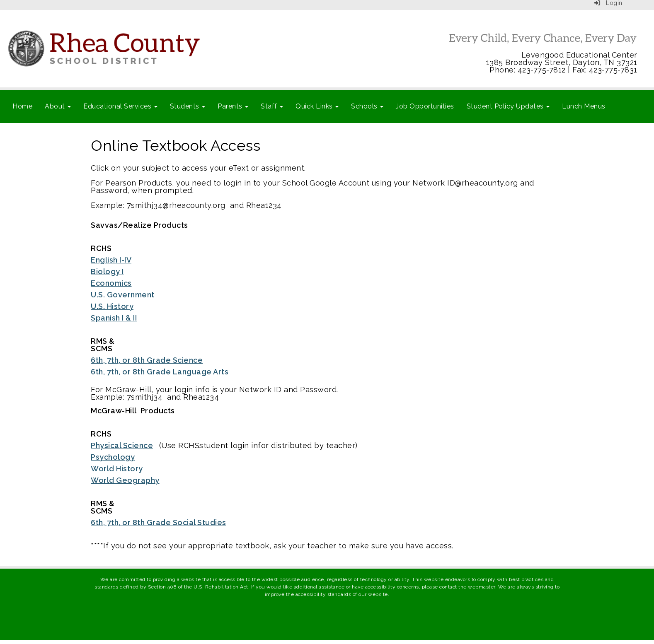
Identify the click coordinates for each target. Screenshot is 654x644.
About (58, 106)
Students (188, 106)
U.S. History (112, 306)
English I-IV (111, 260)
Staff (272, 106)
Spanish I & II (114, 318)
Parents (233, 106)
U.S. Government (123, 295)
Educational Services (120, 106)
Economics (111, 283)
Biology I (107, 271)
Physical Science (122, 445)
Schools (367, 106)
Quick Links (317, 106)
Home (22, 106)
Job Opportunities (425, 106)
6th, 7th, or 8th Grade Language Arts (160, 372)
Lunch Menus (584, 106)
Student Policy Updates (508, 106)
